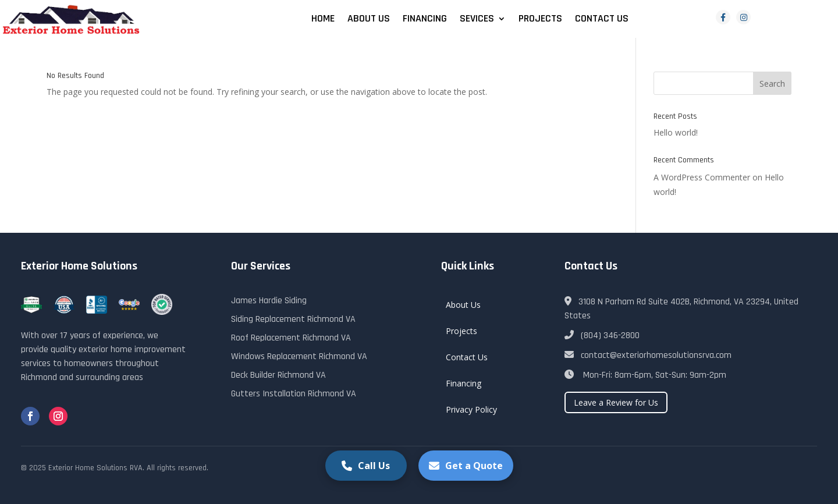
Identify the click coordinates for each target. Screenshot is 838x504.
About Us (369, 20)
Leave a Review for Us (616, 402)
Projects (540, 20)
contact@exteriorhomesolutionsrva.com (648, 355)
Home (323, 20)
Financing (425, 20)
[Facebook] (723, 17)
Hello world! (676, 132)
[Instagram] (743, 17)
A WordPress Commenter (702, 177)
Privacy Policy (471, 409)
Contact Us (602, 20)
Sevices (477, 20)
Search (772, 84)
